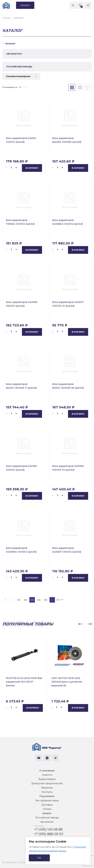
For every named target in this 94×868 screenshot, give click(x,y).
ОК (39, 858)
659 (58, 600)
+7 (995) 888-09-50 (49, 834)
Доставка (47, 805)
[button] (80, 624)
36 (26, 87)
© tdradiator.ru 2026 (14, 862)
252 (26, 600)
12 (20, 87)
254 (39, 600)
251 (19, 600)
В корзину (32, 168)
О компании (47, 771)
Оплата (47, 809)
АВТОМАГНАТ (14, 54)
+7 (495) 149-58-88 (48, 829)
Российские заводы (47, 818)
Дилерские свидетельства (47, 783)
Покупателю (47, 796)
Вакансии (47, 788)
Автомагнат (47, 822)
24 (23, 87)
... (12, 600)
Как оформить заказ (47, 800)
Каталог (47, 813)
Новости (47, 775)
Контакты (47, 792)
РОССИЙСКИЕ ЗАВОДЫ (19, 67)
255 (46, 600)
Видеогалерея (47, 779)
